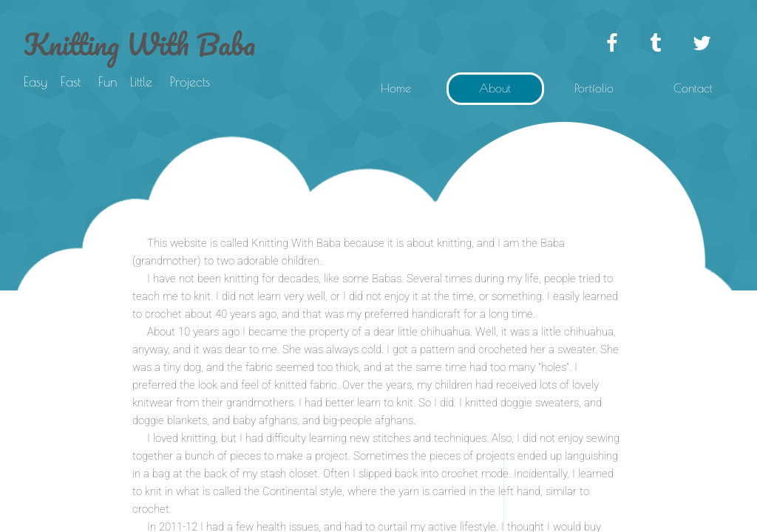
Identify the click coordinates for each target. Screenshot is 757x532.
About (495, 88)
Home (396, 88)
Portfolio (594, 88)
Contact (693, 88)
